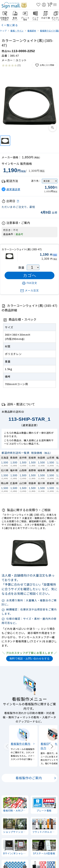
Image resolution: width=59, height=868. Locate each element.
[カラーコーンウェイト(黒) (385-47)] (5, 141)
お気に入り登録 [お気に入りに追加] (45, 65)
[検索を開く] (33, 5)
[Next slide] (52, 746)
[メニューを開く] (55, 5)
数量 (21, 267)
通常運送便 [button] (13, 189)
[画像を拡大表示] (53, 128)
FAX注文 (29, 283)
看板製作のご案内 (29, 778)
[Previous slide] (7, 746)
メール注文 (29, 290)
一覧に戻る (11, 25)
